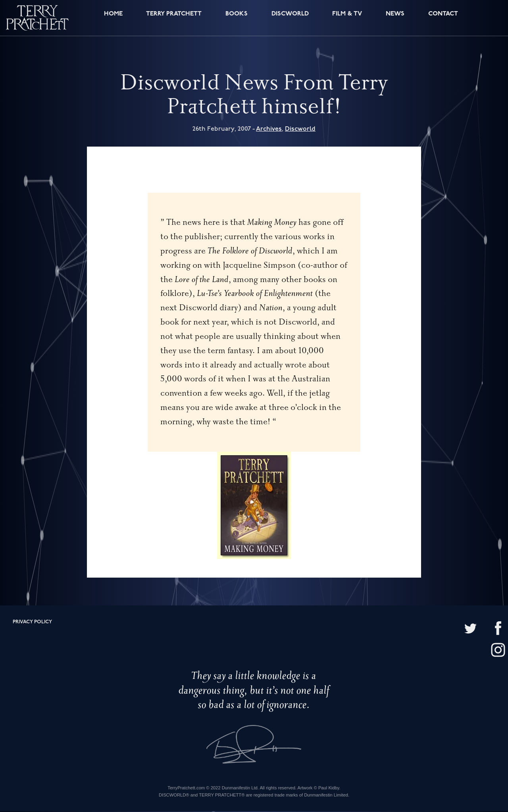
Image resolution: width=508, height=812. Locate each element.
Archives (269, 130)
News (394, 19)
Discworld (290, 19)
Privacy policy (32, 623)
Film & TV (347, 19)
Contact (442, 19)
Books (236, 19)
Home (111, 19)
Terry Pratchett (173, 19)
